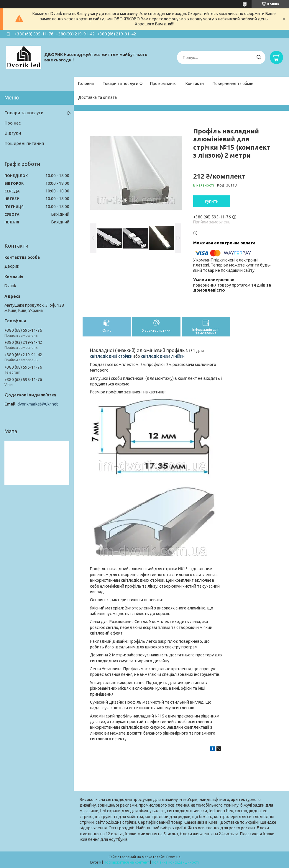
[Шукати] (259, 57)
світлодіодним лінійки (163, 356)
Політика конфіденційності (175, 862)
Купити (212, 201)
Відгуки (13, 133)
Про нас (13, 123)
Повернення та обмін (233, 84)
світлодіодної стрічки (111, 356)
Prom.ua (173, 857)
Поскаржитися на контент (127, 862)
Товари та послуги (120, 84)
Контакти (195, 84)
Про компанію (163, 84)
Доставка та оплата (97, 97)
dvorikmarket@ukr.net (38, 404)
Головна (86, 84)
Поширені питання (24, 143)
